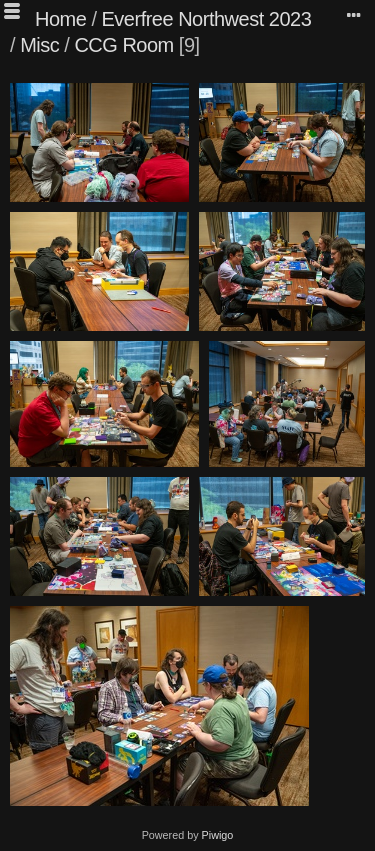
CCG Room (123, 45)
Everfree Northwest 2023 (207, 19)
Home (60, 19)
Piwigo (218, 835)
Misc (39, 45)
